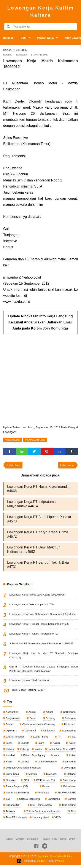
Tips (73, 814)
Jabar (9, 745)
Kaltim (38, 751)
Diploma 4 (48, 732)
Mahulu (32, 776)
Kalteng (24, 751)
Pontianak (43, 795)
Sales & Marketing (29, 801)
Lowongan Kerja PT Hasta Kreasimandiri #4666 (38, 490)
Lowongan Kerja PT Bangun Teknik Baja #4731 (38, 565)
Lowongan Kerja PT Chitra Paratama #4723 (34, 635)
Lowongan (69, 770)
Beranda (8, 38)
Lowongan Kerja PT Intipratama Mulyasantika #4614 (31, 505)
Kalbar (56, 745)
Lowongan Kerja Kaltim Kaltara (40, 11)
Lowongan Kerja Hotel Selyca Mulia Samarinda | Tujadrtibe (43, 615)
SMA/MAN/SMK (37, 440)
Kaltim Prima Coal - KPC (61, 751)
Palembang (69, 782)
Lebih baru (14, 466)
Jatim (41, 745)
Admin (32, 713)
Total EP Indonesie (16, 820)
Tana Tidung (68, 808)
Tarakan (10, 814)
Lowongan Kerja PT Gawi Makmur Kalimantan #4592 (33, 550)
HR (59, 738)
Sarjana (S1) (13, 808)
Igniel (62, 864)
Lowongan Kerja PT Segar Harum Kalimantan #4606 (40, 625)
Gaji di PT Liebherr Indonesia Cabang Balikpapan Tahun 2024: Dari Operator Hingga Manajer (44, 670)
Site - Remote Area (41, 808)
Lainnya (25, 764)
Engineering (68, 732)
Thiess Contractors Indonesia (43, 814)
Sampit (71, 801)
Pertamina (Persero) (17, 795)
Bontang (50, 720)
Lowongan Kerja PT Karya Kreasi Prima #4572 (38, 535)
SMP (8, 801)
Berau (33, 720)
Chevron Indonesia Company (38, 726)
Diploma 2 (11, 732)
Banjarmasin (13, 720)
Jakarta (25, 745)
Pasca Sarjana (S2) (17, 789)
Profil (23, 38)
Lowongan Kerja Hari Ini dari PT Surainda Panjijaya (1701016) (44, 656)
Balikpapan (14, 440)
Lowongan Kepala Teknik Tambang (29, 681)
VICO (58, 820)
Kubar (57, 757)
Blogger (41, 864)
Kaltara (10, 751)
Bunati (9, 726)
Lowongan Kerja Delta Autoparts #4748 (32, 605)
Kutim (9, 764)
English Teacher (15, 738)
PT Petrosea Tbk (45, 782)
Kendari (10, 757)
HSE (73, 738)
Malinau (71, 776)
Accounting (12, 713)
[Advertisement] (40, 378)
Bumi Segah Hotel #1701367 (29, 691)
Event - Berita (41, 738)
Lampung (70, 764)
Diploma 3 (30, 732)
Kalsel (72, 745)
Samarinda (53, 801)
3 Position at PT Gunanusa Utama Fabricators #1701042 (42, 644)
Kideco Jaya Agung (34, 757)
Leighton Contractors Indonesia (24, 770)
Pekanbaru (69, 789)
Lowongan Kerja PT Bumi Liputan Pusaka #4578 (39, 520)
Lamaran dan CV (47, 764)
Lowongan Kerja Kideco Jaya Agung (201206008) (38, 596)
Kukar (72, 757)
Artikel (49, 713)
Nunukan (11, 782)
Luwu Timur (12, 776)
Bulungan (70, 720)
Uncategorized (41, 820)
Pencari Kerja (46, 38)
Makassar (51, 776)
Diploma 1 (69, 726)
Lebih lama (67, 466)
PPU (26, 782)
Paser (45, 789)
